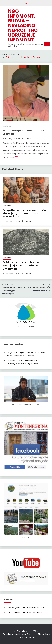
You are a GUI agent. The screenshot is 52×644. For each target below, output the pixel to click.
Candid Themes (28, 637)
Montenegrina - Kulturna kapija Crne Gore (26, 607)
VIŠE (18, 157)
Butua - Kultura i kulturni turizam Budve (24, 612)
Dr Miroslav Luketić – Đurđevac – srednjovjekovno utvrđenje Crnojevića (24, 266)
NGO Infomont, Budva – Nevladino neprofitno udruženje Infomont (23, 25)
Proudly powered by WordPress (18, 634)
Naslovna (7, 126)
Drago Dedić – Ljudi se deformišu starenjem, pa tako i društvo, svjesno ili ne (24, 213)
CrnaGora (28, 138)
